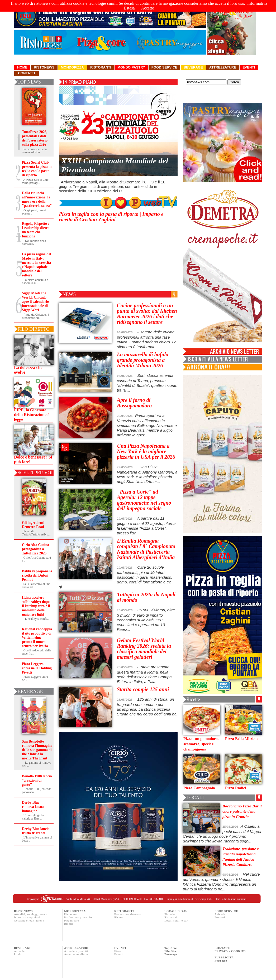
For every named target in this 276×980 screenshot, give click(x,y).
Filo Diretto (172, 951)
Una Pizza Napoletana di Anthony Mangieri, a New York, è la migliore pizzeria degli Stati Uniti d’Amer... (147, 474)
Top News (171, 948)
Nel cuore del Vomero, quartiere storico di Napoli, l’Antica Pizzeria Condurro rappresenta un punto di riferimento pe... (221, 882)
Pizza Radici (236, 788)
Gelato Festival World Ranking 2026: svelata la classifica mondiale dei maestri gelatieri (144, 649)
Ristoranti (101, 67)
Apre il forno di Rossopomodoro (134, 403)
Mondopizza (72, 67)
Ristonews (44, 67)
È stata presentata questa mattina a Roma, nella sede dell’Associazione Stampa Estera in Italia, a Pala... (144, 674)
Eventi (249, 67)
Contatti (27, 73)
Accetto (148, 8)
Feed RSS (221, 961)
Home (22, 67)
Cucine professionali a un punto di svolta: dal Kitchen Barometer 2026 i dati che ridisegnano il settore (147, 314)
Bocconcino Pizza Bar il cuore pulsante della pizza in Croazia (242, 811)
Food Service (164, 67)
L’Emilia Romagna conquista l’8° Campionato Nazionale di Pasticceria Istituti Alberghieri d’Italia (146, 549)
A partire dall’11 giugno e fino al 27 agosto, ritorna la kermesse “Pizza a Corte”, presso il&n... (146, 526)
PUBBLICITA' (225, 957)
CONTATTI (223, 948)
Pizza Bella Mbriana (242, 739)
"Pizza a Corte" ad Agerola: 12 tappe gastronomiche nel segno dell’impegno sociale (144, 500)
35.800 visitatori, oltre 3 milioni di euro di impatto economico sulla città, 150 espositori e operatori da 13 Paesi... (146, 620)
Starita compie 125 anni (143, 689)
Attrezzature (223, 67)
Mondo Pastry (131, 67)
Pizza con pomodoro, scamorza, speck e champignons (201, 744)
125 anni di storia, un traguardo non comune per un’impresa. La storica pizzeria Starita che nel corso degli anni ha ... (147, 709)
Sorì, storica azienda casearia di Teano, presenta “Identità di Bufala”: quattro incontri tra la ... (147, 383)
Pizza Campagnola (199, 788)
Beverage (193, 67)
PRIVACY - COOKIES (230, 951)
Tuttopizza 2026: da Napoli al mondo (146, 597)
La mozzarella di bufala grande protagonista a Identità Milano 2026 (143, 360)
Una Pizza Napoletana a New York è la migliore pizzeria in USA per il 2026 (146, 451)
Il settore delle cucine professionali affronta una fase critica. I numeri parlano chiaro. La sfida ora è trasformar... (147, 339)
